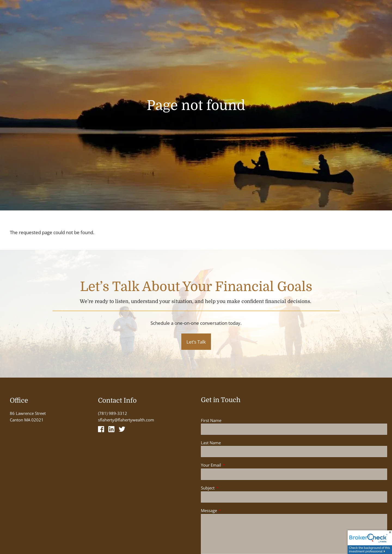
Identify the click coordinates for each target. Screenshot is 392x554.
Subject (228, 488)
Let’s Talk (196, 342)
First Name (211, 420)
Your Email (231, 465)
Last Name (211, 443)
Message (229, 510)
